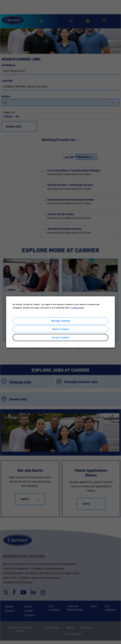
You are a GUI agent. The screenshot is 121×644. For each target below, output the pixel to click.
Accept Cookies (60, 338)
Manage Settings (60, 321)
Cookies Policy (78, 308)
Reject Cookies (60, 329)
